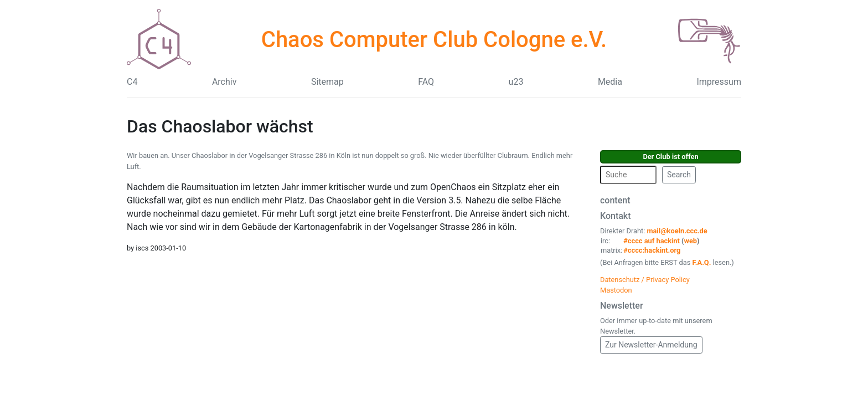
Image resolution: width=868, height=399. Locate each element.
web (691, 241)
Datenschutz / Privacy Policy (645, 280)
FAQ (426, 82)
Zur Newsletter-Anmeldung (651, 345)
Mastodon (616, 290)
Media (610, 82)
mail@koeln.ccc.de (677, 231)
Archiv (224, 82)
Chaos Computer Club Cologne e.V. (434, 40)
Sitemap (327, 82)
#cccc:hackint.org (652, 250)
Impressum (719, 82)
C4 (132, 82)
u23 (516, 82)
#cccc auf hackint (652, 241)
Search (679, 175)
